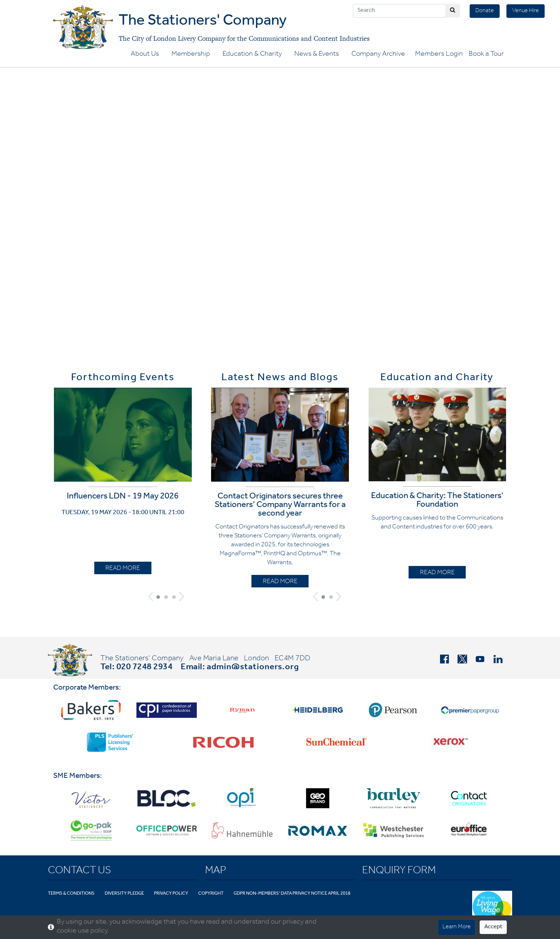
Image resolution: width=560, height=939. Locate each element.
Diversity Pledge (124, 894)
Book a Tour (486, 55)
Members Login (439, 55)
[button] (151, 597)
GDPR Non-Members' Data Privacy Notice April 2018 (292, 894)
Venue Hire (526, 11)
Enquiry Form (399, 871)
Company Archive (378, 55)
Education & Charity (252, 55)
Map (216, 871)
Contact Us (79, 871)
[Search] (399, 11)
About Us (145, 55)
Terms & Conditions (71, 894)
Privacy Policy (171, 894)
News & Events (317, 55)
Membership (191, 55)
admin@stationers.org (253, 668)
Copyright (211, 894)
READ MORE (123, 569)
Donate (485, 11)
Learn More (457, 927)
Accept (493, 927)
